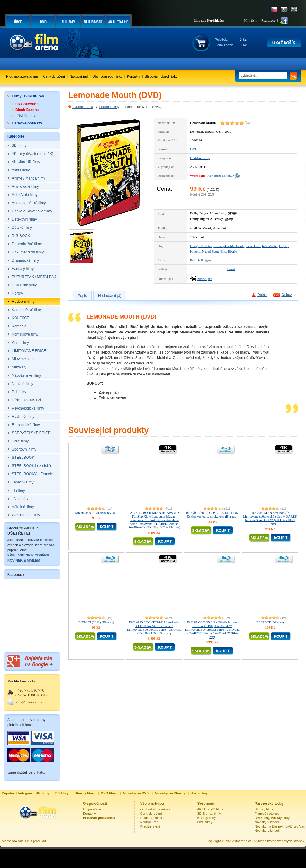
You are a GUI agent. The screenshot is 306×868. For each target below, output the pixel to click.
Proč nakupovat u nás (22, 76)
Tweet (231, 269)
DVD (194, 149)
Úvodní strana (83, 107)
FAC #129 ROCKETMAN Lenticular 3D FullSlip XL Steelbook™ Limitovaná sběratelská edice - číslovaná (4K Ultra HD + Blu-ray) (154, 628)
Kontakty (134, 76)
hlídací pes (205, 279)
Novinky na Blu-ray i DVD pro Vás (280, 826)
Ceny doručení (54, 76)
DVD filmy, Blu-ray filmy (272, 818)
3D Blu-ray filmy (209, 814)
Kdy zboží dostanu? (221, 176)
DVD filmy (205, 822)
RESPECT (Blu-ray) (270, 622)
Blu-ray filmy (207, 818)
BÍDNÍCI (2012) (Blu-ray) (96, 622)
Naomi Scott (210, 251)
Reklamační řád (152, 818)
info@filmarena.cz (30, 702)
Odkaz (287, 295)
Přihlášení (251, 20)
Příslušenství (26, 116)
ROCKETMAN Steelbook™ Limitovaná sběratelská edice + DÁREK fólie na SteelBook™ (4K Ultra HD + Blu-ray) (270, 518)
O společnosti (93, 809)
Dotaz (262, 295)
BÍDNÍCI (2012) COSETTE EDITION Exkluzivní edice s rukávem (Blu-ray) (212, 514)
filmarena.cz (242, 841)
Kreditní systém (152, 826)
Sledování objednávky (161, 76)
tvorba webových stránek (286, 841)
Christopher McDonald (229, 246)
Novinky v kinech (267, 822)
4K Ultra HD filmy (210, 809)
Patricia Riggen (201, 260)
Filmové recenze (267, 814)
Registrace (268, 20)
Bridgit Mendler (201, 246)
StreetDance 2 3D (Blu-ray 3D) (96, 513)
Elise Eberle (228, 251)
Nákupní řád (79, 76)
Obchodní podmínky (107, 76)
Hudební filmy (109, 107)
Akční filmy (199, 793)
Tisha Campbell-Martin (262, 246)
